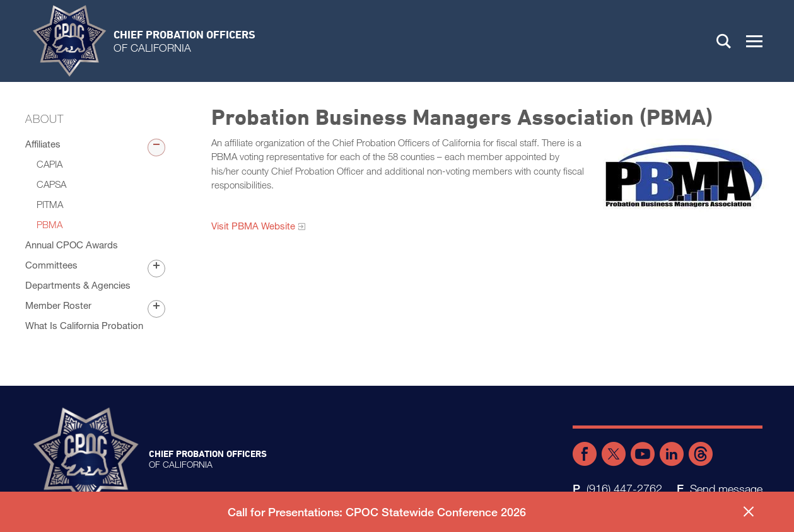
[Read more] (683, 176)
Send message (726, 489)
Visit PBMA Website (253, 226)
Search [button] (724, 41)
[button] (754, 41)
